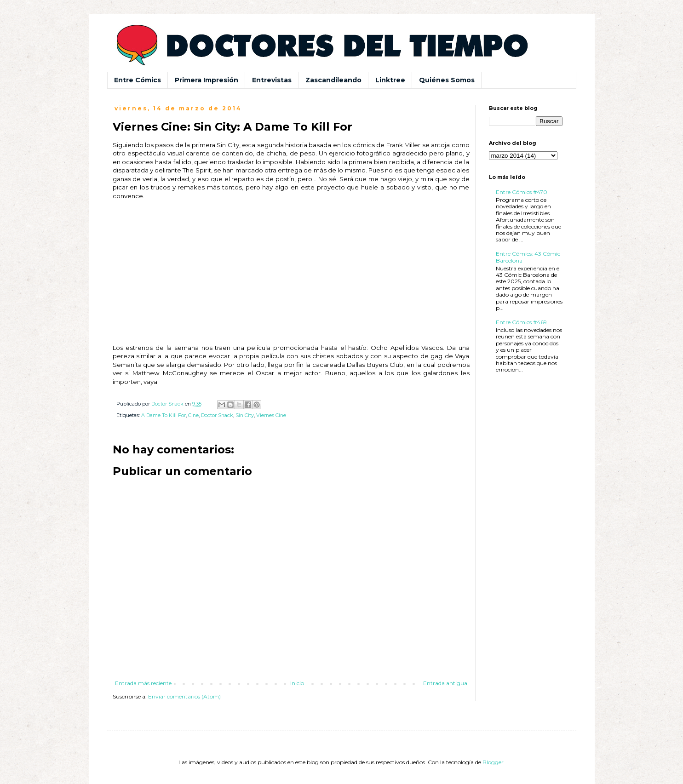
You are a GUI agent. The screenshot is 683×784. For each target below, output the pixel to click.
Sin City (245, 415)
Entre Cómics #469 (521, 322)
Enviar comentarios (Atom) (184, 696)
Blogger (493, 762)
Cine (193, 415)
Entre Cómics (138, 80)
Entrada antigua (445, 683)
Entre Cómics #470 (522, 192)
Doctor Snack (217, 415)
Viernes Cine (271, 415)
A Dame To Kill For (164, 415)
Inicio (297, 683)
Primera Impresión (207, 80)
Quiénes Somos (447, 80)
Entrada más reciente (143, 683)
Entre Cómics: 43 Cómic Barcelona (528, 257)
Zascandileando (333, 80)
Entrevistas (272, 80)
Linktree (390, 80)
